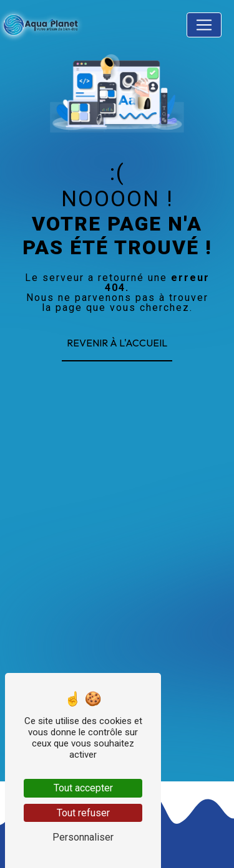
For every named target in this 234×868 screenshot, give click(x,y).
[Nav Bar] (204, 25)
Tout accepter (83, 788)
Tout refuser (83, 813)
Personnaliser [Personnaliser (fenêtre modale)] (83, 837)
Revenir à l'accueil (117, 343)
